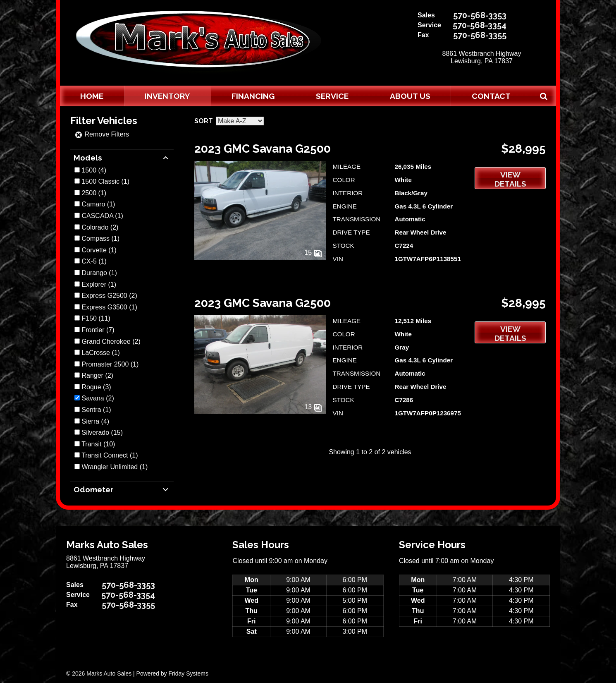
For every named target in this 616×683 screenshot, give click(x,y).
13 (313, 407)
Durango (94, 273)
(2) (100, 227)
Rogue (91, 387)
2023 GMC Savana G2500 (263, 149)
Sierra (90, 421)
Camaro (93, 204)
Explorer (94, 284)
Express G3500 (104, 307)
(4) (94, 170)
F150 (89, 318)
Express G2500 (104, 296)
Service (332, 96)
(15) (102, 433)
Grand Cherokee (106, 341)
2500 (89, 193)
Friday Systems (188, 673)
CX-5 (89, 261)
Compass (96, 238)
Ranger (92, 375)
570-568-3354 (480, 25)
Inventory (167, 96)
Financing (253, 96)
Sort (204, 121)
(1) (105, 181)
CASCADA (97, 216)
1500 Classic (100, 181)
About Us (410, 96)
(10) (98, 444)
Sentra (91, 410)
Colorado (95, 227)
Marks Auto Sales (109, 673)
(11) (96, 318)
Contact (491, 96)
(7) (98, 330)
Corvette (94, 250)
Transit (91, 444)
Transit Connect (105, 455)
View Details (510, 179)
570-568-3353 (480, 15)
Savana (93, 398)
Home (92, 96)
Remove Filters (102, 134)
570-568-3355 (480, 35)
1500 (89, 170)
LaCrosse (96, 353)
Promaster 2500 (105, 364)
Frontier (93, 330)
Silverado (95, 433)
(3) (96, 387)
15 (313, 253)
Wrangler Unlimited (110, 467)
